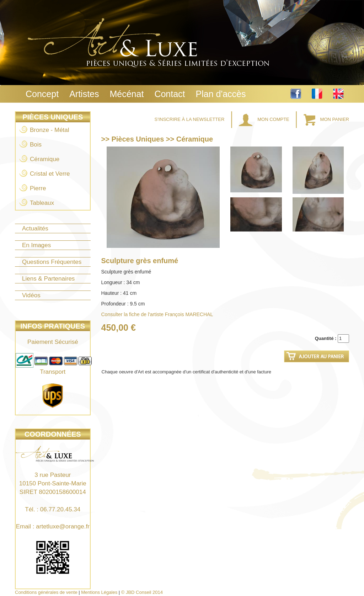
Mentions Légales (99, 592)
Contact (170, 94)
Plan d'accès (221, 94)
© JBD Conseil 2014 (142, 592)
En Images (36, 245)
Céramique (45, 159)
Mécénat (127, 94)
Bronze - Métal (50, 130)
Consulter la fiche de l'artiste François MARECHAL (157, 314)
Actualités (35, 228)
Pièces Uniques (53, 117)
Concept (42, 94)
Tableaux (42, 203)
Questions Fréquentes (52, 262)
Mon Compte (265, 119)
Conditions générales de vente (46, 592)
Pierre (38, 188)
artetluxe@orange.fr (63, 526)
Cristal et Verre (50, 174)
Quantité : (326, 338)
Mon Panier (326, 119)
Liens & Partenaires (48, 279)
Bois (36, 145)
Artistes (84, 94)
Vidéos (31, 295)
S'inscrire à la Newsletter (190, 119)
